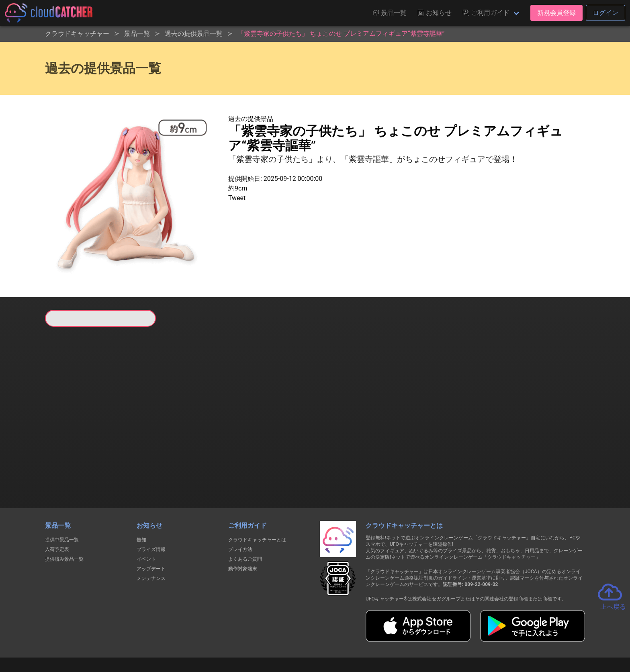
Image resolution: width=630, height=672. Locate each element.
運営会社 (464, 637)
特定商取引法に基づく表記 (366, 636)
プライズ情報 (151, 508)
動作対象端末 (243, 527)
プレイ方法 (240, 508)
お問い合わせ (423, 636)
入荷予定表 (57, 508)
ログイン (605, 13)
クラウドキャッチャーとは (257, 498)
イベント (146, 518)
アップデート (151, 527)
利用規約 (245, 636)
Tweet (237, 198)
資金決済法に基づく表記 (295, 636)
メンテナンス (151, 537)
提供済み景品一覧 (64, 518)
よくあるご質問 (245, 518)
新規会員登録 (556, 13)
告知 (141, 498)
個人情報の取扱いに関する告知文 (184, 636)
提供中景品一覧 (62, 498)
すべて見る (76, 433)
